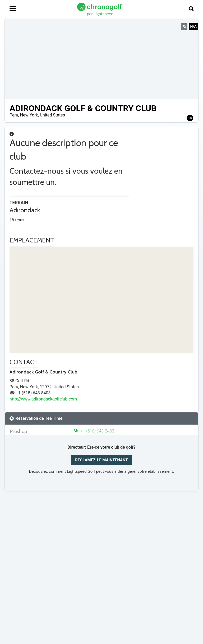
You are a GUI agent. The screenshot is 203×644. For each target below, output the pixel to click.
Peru (14, 115)
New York (29, 115)
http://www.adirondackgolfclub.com (43, 399)
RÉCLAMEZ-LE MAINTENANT (101, 460)
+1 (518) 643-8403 (94, 431)
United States (52, 115)
